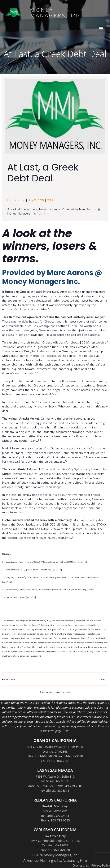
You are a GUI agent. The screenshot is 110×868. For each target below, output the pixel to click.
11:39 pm (53, 200)
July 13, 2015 (36, 200)
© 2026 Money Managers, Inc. (55, 855)
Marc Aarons (16, 200)
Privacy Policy (101, 865)
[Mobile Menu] (101, 29)
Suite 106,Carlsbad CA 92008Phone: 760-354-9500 (60, 845)
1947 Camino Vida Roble (47, 841)
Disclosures (81, 865)
